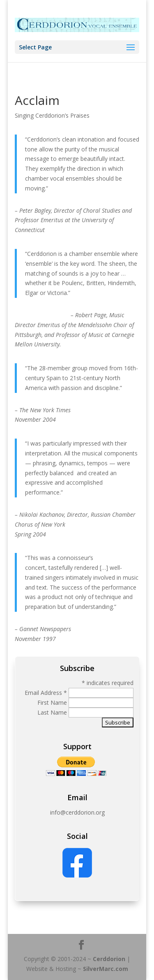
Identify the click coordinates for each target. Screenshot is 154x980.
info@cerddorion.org (77, 812)
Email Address (46, 693)
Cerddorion (109, 959)
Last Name (53, 712)
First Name (53, 702)
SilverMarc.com (106, 969)
